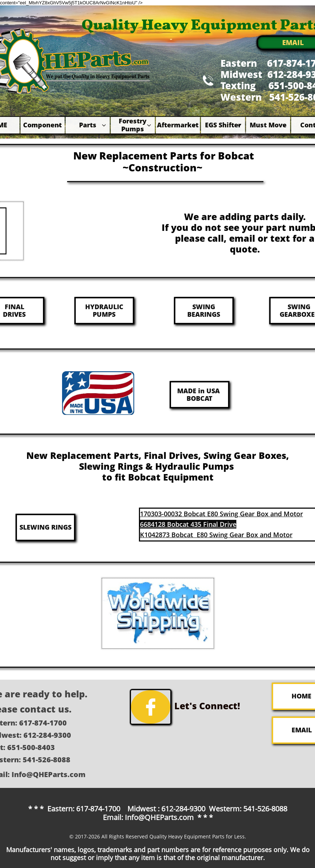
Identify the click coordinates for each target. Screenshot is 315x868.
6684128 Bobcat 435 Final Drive (188, 524)
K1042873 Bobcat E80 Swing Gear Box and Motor (216, 535)
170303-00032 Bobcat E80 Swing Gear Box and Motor (222, 514)
